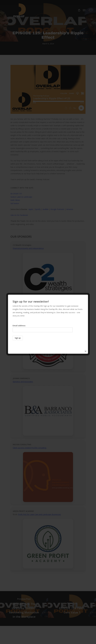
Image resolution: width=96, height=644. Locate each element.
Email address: (43, 328)
